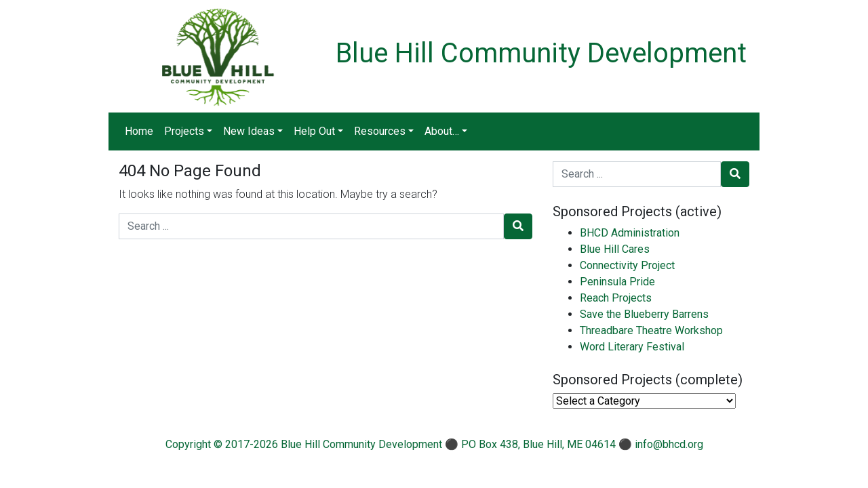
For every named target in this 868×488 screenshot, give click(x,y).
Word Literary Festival (632, 347)
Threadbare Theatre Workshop (651, 330)
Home (139, 131)
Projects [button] (184, 131)
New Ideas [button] (249, 131)
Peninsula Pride (617, 282)
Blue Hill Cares (615, 249)
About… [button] (442, 131)
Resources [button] (380, 131)
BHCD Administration (630, 233)
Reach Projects (616, 298)
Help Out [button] (314, 131)
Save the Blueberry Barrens (644, 314)
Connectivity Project (627, 265)
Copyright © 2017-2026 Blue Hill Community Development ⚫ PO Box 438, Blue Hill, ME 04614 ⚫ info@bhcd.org (434, 444)
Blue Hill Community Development (541, 53)
